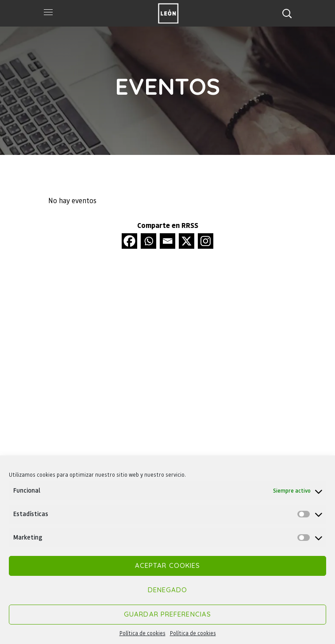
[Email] (167, 241)
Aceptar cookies (168, 565)
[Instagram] (206, 241)
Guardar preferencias (167, 614)
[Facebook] (129, 241)
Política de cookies (142, 633)
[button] (287, 13)
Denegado (168, 590)
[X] (187, 241)
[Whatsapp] (148, 241)
